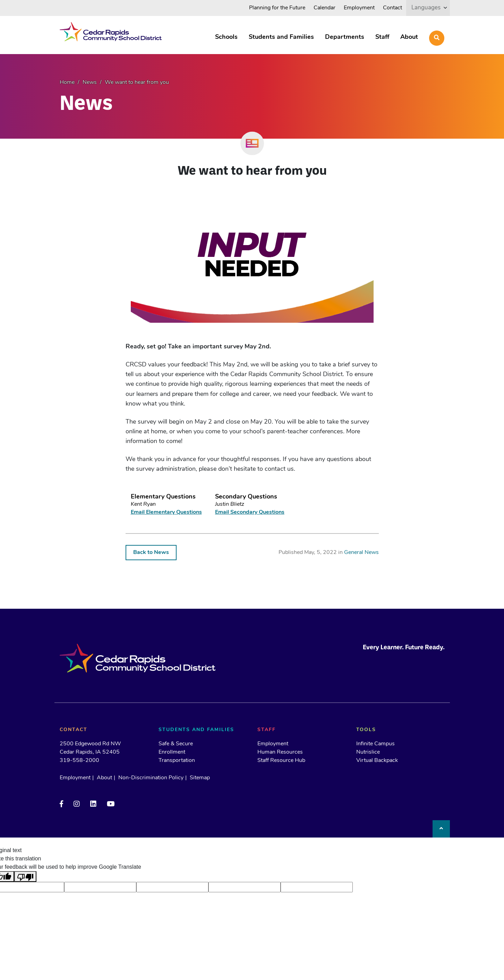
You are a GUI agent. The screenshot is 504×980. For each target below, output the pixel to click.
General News (361, 553)
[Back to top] (441, 829)
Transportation (177, 761)
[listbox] (428, 8)
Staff (382, 37)
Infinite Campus (375, 744)
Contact (392, 8)
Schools (226, 37)
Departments (345, 37)
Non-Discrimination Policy (151, 778)
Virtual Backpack (377, 761)
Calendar (324, 8)
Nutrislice (368, 752)
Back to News (151, 553)
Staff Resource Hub (281, 761)
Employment (359, 8)
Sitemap (200, 778)
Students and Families (281, 37)
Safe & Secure (176, 744)
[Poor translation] (25, 877)
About (409, 37)
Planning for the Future (277, 8)
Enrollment (172, 752)
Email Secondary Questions (250, 512)
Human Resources (280, 752)
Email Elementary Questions (166, 512)
